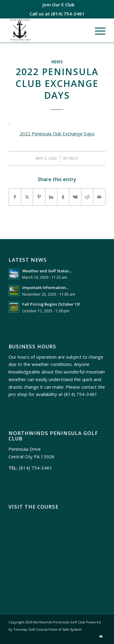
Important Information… (45, 287)
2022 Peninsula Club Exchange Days (57, 134)
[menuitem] (59, 5)
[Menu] (97, 31)
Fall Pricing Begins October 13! (51, 304)
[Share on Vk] (75, 197)
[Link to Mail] (101, 636)
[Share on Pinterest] (39, 197)
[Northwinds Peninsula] (47, 31)
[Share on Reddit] (87, 197)
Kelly (74, 158)
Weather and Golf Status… (47, 271)
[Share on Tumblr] (63, 197)
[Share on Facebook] (15, 197)
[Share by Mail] (99, 197)
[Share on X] (27, 197)
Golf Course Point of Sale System (55, 629)
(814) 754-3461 (68, 14)
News (57, 62)
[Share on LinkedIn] (51, 197)
